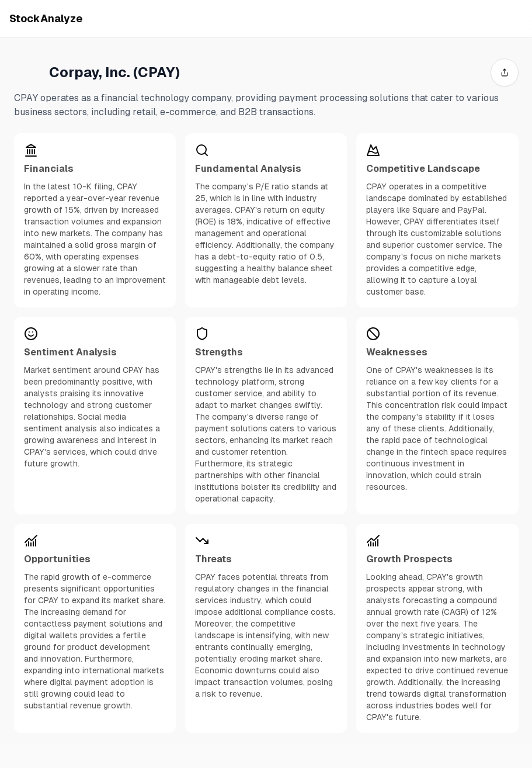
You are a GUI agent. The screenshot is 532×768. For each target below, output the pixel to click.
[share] (505, 72)
